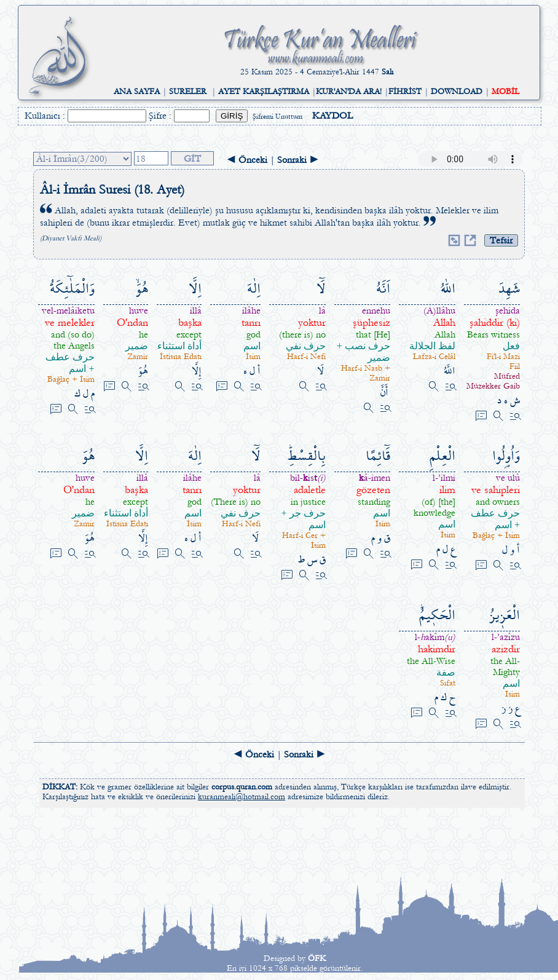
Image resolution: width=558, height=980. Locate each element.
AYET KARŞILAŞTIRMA (264, 92)
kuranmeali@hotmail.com (242, 797)
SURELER (188, 92)
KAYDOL (332, 116)
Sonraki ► (298, 160)
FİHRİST (405, 92)
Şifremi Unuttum (277, 117)
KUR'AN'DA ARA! (349, 92)
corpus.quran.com (242, 787)
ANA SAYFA (137, 92)
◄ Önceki (247, 160)
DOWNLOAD (457, 92)
